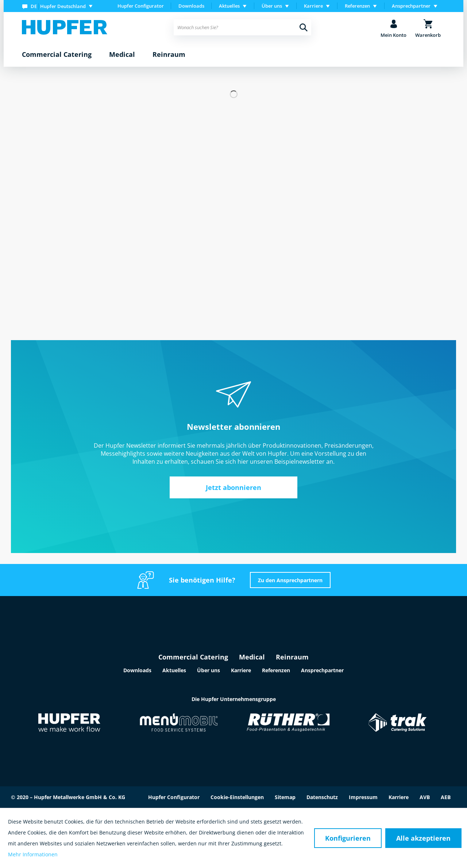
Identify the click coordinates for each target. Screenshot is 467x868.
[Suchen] (304, 27)
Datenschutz (322, 797)
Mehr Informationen (33, 854)
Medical (252, 657)
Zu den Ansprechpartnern (290, 580)
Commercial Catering (193, 657)
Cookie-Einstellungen (237, 797)
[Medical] (122, 55)
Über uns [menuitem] (272, 6)
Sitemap (285, 797)
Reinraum (292, 657)
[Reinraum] (169, 55)
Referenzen (276, 670)
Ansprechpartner (322, 670)
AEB (446, 797)
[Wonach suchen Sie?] (242, 27)
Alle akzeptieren (423, 838)
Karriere (241, 670)
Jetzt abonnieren (233, 487)
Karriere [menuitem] (313, 6)
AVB (425, 797)
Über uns (209, 670)
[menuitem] (59, 6)
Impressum (363, 797)
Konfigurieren (348, 838)
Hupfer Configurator (141, 6)
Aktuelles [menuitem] (229, 6)
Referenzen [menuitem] (357, 6)
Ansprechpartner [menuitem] (411, 6)
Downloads (191, 6)
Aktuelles (174, 670)
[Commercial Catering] (57, 55)
